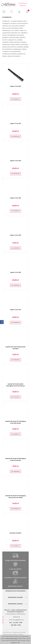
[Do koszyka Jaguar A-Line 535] (15, 285)
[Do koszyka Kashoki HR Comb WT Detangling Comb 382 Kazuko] (15, 434)
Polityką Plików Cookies (12, 638)
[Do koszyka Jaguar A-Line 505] (15, 99)
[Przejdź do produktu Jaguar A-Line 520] (15, 152)
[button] (4, 12)
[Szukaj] (12, 12)
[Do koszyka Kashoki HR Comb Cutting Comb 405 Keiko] (15, 360)
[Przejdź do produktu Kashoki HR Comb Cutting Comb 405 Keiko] (15, 338)
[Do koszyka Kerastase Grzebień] (15, 546)
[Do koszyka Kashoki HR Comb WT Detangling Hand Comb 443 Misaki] (15, 509)
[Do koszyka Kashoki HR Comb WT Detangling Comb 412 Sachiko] (15, 472)
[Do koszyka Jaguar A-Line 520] (15, 174)
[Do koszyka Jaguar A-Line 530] (15, 248)
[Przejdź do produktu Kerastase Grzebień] (15, 524)
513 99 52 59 (16, 617)
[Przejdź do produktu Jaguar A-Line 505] (15, 76)
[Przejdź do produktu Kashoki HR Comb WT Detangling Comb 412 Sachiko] (15, 450)
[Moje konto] (19, 12)
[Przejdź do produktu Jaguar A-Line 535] (15, 264)
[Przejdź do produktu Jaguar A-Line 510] (15, 115)
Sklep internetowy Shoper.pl (16, 634)
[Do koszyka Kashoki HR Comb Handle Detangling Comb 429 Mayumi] (15, 397)
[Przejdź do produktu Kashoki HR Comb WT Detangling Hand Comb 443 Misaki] (15, 487)
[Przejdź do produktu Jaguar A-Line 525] (15, 189)
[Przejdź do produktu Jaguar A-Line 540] (15, 301)
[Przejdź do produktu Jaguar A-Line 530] (15, 227)
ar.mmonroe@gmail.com (16, 620)
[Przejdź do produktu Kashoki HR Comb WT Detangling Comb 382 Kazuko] (15, 413)
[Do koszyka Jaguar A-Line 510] (15, 136)
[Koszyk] (27, 12)
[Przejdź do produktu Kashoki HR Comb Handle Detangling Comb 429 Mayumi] (15, 376)
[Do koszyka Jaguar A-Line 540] (15, 323)
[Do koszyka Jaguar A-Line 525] (15, 211)
